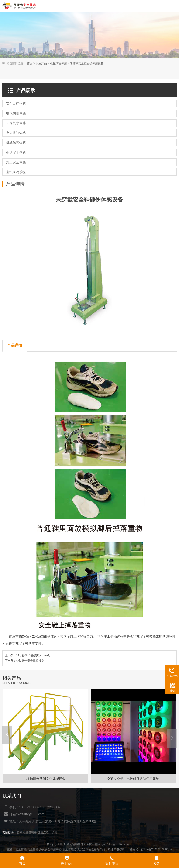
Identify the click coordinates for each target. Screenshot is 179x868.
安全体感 (21, 849)
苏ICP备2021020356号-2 (157, 849)
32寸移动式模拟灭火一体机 (33, 655)
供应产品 (41, 63)
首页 (30, 63)
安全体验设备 (88, 849)
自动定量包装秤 (27, 832)
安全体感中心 (53, 849)
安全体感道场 (71, 849)
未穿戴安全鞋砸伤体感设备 (87, 63)
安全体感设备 (36, 849)
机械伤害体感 (59, 63)
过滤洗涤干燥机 (47, 832)
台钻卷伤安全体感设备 (30, 661)
